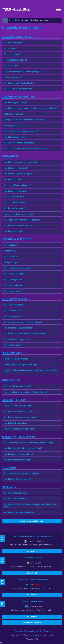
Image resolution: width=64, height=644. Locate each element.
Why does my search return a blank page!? (20, 417)
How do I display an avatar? (15, 137)
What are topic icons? (12, 291)
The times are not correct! (14, 114)
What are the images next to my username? (21, 131)
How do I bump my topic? (14, 231)
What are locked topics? (13, 285)
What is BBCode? (10, 245)
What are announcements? (15, 274)
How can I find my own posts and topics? (20, 429)
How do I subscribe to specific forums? (19, 454)
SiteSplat (36, 635)
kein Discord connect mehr (33, 558)
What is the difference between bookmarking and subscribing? (28, 442)
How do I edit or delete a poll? (16, 191)
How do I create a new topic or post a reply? (21, 162)
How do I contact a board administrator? (20, 512)
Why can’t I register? (12, 54)
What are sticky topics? (13, 280)
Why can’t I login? (11, 66)
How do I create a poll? (13, 179)
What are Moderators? (13, 310)
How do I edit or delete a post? (16, 168)
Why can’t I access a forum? (15, 197)
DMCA (39, 631)
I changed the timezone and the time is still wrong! (24, 120)
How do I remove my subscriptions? (18, 460)
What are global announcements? (17, 268)
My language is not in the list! (15, 125)
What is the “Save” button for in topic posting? (22, 220)
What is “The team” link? (14, 345)
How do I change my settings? (15, 102)
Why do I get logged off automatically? (19, 83)
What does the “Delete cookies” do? (18, 89)
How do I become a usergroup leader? (19, 328)
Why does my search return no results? (19, 411)
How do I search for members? (16, 423)
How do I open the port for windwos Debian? (33, 580)
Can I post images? (11, 262)
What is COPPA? (10, 48)
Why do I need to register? (14, 43)
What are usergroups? (12, 316)
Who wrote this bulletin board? (16, 493)
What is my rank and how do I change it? (20, 143)
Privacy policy (29, 631)
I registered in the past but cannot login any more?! (24, 71)
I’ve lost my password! (13, 77)
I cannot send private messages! (17, 359)
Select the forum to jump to (32, 521)
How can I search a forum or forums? (18, 406)
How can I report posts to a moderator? (19, 214)
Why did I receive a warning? (15, 208)
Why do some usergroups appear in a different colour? (25, 334)
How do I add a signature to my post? (18, 174)
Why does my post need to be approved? (20, 226)
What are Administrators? (14, 305)
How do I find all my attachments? (17, 479)
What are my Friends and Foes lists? (18, 386)
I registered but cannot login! (15, 60)
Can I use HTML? (10, 251)
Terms (46, 631)
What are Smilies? (11, 256)
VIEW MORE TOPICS (32, 622)
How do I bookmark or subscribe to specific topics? (24, 448)
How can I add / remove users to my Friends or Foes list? (26, 392)
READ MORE (32, 551)
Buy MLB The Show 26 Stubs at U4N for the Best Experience (33, 536)
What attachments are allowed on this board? (22, 473)
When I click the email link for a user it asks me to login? (26, 148)
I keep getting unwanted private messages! (21, 364)
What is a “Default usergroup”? (16, 339)
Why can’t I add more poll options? (18, 185)
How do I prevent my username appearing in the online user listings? (31, 108)
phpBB (51, 635)
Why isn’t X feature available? (16, 499)
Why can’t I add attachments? (15, 202)
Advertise (18, 631)
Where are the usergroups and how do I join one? (23, 322)
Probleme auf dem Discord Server (33, 601)
